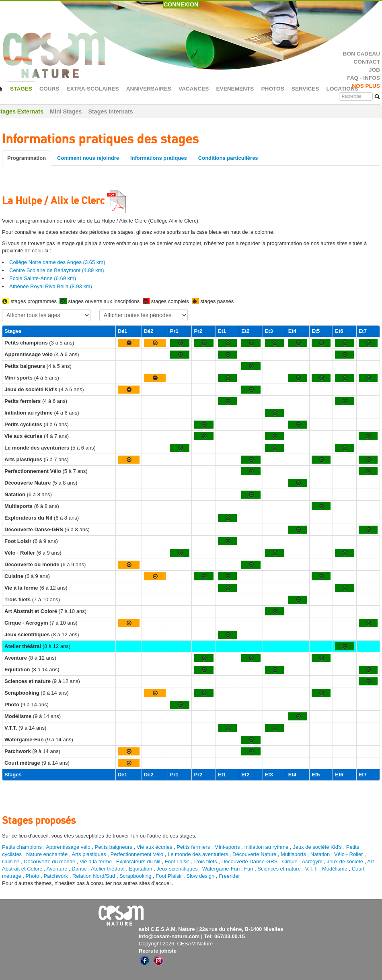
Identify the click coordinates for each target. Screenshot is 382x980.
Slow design (201, 876)
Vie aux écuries (155, 847)
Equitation (141, 869)
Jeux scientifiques (177, 869)
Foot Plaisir (169, 876)
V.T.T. (311, 869)
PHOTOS (272, 89)
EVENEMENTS (235, 89)
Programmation (27, 158)
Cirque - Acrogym (302, 861)
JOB (374, 70)
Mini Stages (66, 111)
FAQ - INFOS (364, 78)
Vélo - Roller (349, 854)
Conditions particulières (228, 158)
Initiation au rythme (266, 847)
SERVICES (305, 89)
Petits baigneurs (114, 847)
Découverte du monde (50, 861)
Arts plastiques (89, 854)
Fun (249, 869)
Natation (320, 854)
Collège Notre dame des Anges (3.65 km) (57, 262)
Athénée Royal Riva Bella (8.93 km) (51, 286)
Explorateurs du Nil (138, 861)
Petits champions (22, 847)
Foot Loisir (177, 861)
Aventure (57, 869)
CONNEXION (181, 4)
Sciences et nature (280, 869)
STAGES (21, 89)
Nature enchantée (47, 854)
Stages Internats (110, 111)
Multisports (293, 854)
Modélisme (335, 869)
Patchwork (56, 876)
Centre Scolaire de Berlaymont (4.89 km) (57, 270)
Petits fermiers (193, 847)
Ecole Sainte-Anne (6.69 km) (43, 278)
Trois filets (206, 861)
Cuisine (11, 861)
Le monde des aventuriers (198, 854)
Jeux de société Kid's (317, 847)
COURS (49, 89)
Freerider (229, 876)
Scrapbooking (136, 876)
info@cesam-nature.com (169, 936)
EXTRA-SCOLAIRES (92, 89)
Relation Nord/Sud (94, 876)
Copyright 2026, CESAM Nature (176, 944)
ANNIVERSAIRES (149, 89)
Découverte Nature (254, 854)
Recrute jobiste (158, 951)
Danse (79, 869)
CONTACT (367, 62)
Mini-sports (227, 847)
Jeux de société (346, 861)
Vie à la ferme (97, 861)
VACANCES (194, 89)
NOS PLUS (366, 86)
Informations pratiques (159, 158)
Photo (33, 876)
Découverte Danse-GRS (249, 861)
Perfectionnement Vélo (137, 854)
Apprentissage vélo (68, 847)
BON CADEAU (361, 54)
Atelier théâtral (108, 869)
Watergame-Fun (221, 869)
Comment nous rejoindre (88, 158)
